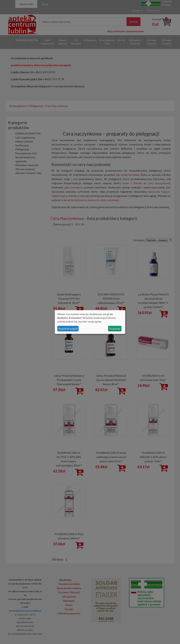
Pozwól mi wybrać (68, 329)
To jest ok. (115, 329)
